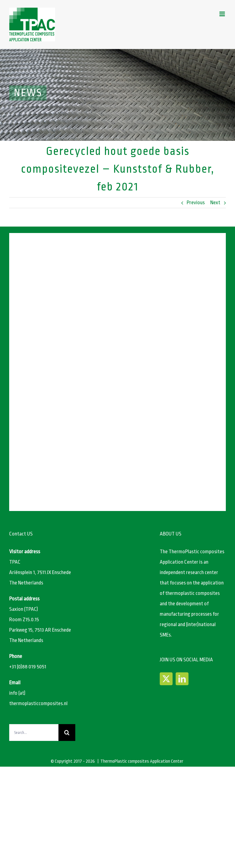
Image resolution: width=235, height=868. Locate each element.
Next (215, 203)
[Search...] (34, 733)
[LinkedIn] (182, 679)
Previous (196, 203)
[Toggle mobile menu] (223, 14)
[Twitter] (166, 679)
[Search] (67, 733)
